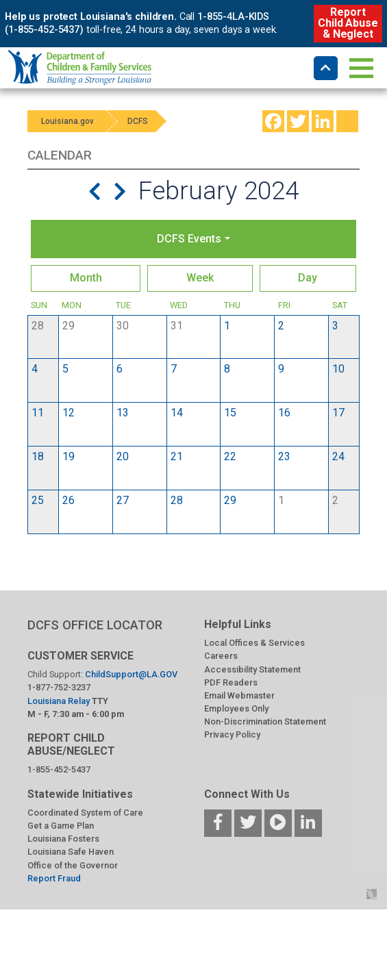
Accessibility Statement (252, 669)
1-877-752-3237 (59, 687)
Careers (221, 656)
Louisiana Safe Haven (71, 852)
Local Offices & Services (254, 643)
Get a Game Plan (61, 826)
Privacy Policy (232, 734)
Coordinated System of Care (85, 813)
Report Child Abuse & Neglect (348, 23)
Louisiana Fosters (63, 839)
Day (308, 278)
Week (200, 278)
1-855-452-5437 (59, 769)
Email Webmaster (239, 695)
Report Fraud (54, 878)
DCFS (138, 121)
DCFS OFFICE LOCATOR (95, 625)
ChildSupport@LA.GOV (131, 674)
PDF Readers (231, 682)
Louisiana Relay (60, 701)
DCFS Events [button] (189, 239)
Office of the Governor (73, 865)
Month (86, 278)
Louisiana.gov (67, 121)
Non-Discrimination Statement (265, 721)
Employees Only (236, 708)
